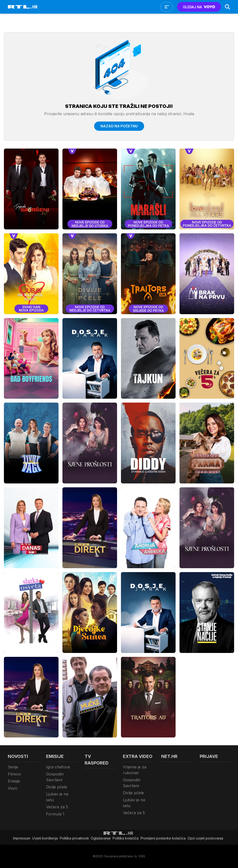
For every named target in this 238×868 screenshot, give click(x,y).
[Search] (228, 7)
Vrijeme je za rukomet (135, 770)
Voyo (13, 788)
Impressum (22, 838)
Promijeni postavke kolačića (163, 838)
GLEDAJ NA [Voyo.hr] (199, 7)
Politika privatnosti (74, 838)
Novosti (18, 756)
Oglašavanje (101, 838)
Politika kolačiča (126, 838)
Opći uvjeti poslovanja (205, 838)
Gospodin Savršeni (55, 777)
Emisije (14, 781)
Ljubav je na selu (57, 797)
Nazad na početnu (119, 126)
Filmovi (14, 774)
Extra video (138, 756)
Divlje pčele (57, 787)
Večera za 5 (57, 807)
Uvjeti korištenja (45, 838)
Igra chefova (58, 767)
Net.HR (169, 756)
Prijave (209, 756)
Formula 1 (55, 814)
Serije (13, 767)
